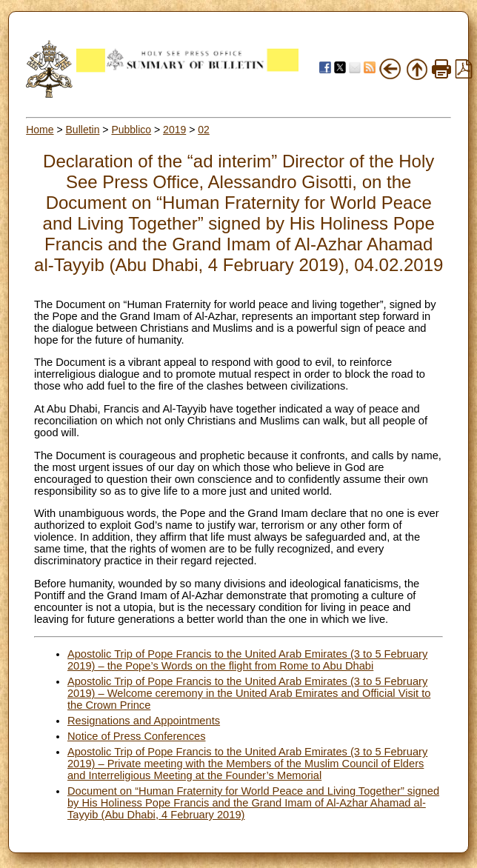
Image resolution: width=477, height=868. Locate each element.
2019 (174, 130)
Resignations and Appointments (144, 721)
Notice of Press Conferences (137, 736)
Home (40, 130)
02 (204, 130)
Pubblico (131, 130)
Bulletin (83, 130)
